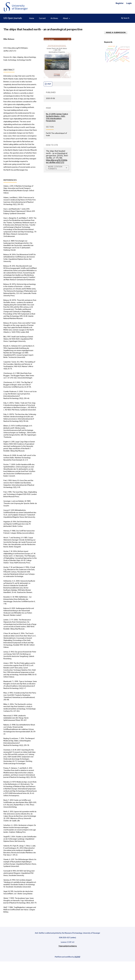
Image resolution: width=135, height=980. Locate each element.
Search (125, 18)
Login (129, 3)
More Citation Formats (55, 168)
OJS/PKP (77, 957)
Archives (54, 18)
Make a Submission (116, 33)
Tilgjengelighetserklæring (68, 946)
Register (120, 3)
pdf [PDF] (49, 84)
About (66, 18)
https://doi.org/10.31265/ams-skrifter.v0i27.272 (57, 161)
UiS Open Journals (13, 18)
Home (32, 18)
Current (42, 18)
